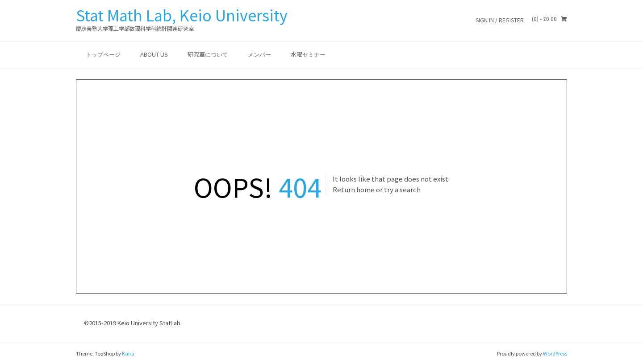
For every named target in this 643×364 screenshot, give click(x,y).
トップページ (103, 54)
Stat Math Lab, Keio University (182, 15)
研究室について (208, 54)
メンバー (259, 54)
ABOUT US (154, 54)
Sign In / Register (500, 20)
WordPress (555, 353)
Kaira (128, 353)
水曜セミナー (308, 54)
